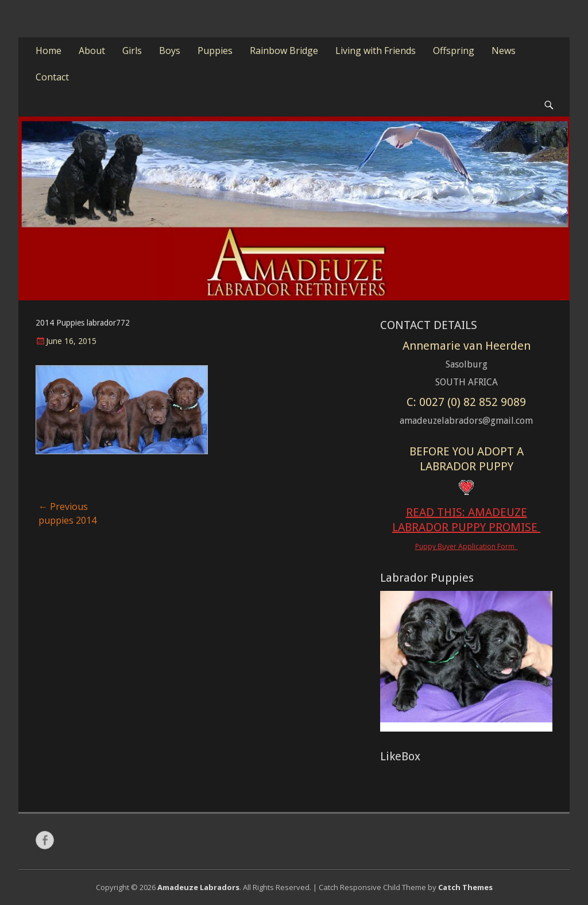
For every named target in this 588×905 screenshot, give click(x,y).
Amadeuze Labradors (198, 887)
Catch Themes (465, 887)
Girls (132, 51)
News (504, 51)
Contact (52, 77)
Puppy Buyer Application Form (467, 546)
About (92, 51)
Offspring (454, 51)
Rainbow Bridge (284, 51)
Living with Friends (376, 51)
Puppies (215, 51)
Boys (170, 51)
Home (49, 51)
